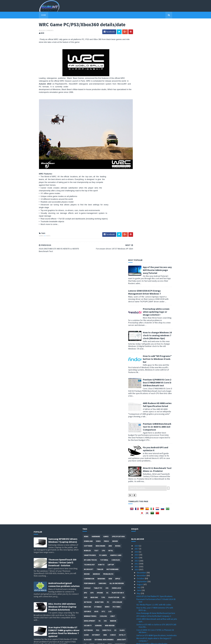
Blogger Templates (66, 640)
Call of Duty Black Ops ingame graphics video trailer (156, 470)
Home (38, 15)
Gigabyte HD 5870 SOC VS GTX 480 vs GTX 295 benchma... (156, 573)
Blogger (88, 403)
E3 (115, 393)
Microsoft (89, 332)
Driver (115, 304)
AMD (110, 309)
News (43, 233)
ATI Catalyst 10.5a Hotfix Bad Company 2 (154, 379)
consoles (116, 323)
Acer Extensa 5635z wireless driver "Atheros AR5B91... (156, 592)
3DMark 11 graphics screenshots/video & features (154, 448)
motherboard (112, 332)
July (139, 350)
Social (93, 412)
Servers (98, 389)
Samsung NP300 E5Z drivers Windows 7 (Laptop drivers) (63, 303)
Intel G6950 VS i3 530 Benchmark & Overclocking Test (151, 559)
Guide (86, 398)
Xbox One (94, 361)
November (142, 339)
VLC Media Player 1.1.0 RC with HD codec (154, 368)
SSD (85, 361)
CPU (103, 314)
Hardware (96, 300)
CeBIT (113, 379)
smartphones (90, 318)
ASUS (96, 375)
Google (87, 351)
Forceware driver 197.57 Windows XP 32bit (155, 602)
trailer (100, 332)
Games (36, 233)
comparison (89, 342)
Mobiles (87, 314)
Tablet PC (98, 351)
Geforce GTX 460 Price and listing (151, 536)
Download (88, 304)
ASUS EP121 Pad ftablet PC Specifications (154, 359)
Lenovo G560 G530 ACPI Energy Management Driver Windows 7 (150, 55)
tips (103, 361)
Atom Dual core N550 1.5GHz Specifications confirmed (155, 499)
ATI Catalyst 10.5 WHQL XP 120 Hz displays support (155, 414)
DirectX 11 (107, 393)
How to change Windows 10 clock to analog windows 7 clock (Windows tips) (162, 98)
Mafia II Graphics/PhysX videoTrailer (152, 407)
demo (107, 370)
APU (85, 356)
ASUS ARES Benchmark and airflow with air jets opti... (157, 383)
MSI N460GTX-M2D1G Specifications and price (156, 494)
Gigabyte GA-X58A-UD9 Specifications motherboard (153, 532)
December (142, 335)
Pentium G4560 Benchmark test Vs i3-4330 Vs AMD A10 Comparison (162, 190)
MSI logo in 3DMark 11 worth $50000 (152, 440)
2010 (137, 333)
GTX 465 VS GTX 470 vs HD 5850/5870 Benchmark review (152, 436)
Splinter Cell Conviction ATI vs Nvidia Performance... (152, 490)
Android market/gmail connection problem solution (64, 348)
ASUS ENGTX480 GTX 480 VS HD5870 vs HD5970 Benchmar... (156, 609)
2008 (137, 628)
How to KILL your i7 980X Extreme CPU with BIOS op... (155, 372)
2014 (137, 321)
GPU (92, 356)
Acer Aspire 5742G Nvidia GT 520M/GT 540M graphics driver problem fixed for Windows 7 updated (64, 395)
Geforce (87, 375)
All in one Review (117, 346)
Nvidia (118, 309)
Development (90, 384)
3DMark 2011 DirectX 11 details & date (153, 463)
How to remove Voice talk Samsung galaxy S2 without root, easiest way (63, 417)
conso (113, 398)
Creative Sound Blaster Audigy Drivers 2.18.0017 (153, 598)
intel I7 (122, 398)
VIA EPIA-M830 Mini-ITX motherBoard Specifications (152, 584)
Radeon (113, 384)
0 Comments (44, 31)
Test (96, 314)
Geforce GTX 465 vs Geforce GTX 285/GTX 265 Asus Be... (156, 389)
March (140, 616)
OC (107, 356)
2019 (137, 309)
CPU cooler (117, 365)
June (139, 353)
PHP (86, 412)
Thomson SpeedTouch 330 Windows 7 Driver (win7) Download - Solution (62, 326)
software (88, 309)
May (139, 356)
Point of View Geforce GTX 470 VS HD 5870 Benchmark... (155, 520)
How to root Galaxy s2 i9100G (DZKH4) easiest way (64, 508)
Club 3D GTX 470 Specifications (150, 555)
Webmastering (90, 379)
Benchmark (100, 309)
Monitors (99, 365)
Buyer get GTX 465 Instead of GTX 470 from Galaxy (155, 456)
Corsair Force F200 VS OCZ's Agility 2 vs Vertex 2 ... (157, 476)
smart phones (106, 412)
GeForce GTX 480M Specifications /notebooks (157, 398)
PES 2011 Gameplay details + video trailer (155, 588)
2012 (137, 327)
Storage (98, 370)
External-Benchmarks (104, 403)
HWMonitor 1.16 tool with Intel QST (151, 483)
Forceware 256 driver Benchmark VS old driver (157, 427)
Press (106, 304)
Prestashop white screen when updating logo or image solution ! (161, 75)
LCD (110, 375)
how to (101, 328)
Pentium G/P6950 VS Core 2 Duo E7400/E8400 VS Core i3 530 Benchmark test (162, 145)
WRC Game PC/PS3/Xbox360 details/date (154, 605)
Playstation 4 (118, 356)
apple (118, 342)
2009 (137, 625)
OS (124, 361)
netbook (88, 365)
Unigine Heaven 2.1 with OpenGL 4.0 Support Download (156, 431)
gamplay (101, 407)
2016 (137, 315)
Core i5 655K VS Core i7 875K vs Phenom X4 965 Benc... (155, 394)
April (139, 613)
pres (110, 407)
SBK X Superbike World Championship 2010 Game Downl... (155, 419)
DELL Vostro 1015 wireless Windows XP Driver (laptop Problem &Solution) (62, 370)
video (98, 304)
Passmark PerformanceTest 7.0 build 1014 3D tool (156, 364)
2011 (137, 330)
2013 (137, 324)
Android (96, 337)
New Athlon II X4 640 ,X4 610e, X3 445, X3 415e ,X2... (156, 551)
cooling (103, 379)
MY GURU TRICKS (90, 323)
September (142, 344)
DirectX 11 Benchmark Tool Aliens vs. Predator (162, 232)
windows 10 (120, 407)
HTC (103, 375)
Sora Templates (49, 640)
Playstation (114, 361)
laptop (111, 328)
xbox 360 (87, 370)
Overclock (116, 351)
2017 (137, 312)
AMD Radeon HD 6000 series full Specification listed (162, 168)
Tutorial (104, 323)
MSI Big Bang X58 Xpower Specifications (154, 486)
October (141, 341)
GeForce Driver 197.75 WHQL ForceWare (154, 527)
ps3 (98, 393)
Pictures (117, 370)
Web (105, 398)
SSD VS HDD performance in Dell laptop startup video (157, 504)
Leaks (92, 407)
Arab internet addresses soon (150, 569)
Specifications (118, 300)
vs (100, 384)
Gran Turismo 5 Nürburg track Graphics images (157, 524)
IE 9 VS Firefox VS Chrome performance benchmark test (153, 578)
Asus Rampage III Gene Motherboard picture (156, 376)
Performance (90, 346)
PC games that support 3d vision (151, 466)
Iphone (100, 356)
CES (107, 351)
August (140, 347)
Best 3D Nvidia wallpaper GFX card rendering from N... (156, 545)
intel (111, 314)
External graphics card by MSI (149, 460)
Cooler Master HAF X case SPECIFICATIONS (155, 423)
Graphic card (116, 318)
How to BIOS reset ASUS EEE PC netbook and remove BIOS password (64, 462)
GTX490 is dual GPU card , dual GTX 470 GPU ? (156, 443)
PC (108, 365)
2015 (137, 318)
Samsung (102, 346)
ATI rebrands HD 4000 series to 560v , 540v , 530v (155, 565)
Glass (122, 393)
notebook (88, 393)
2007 (137, 631)
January (141, 622)
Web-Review (110, 389)
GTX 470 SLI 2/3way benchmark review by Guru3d (154, 515)
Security (88, 389)
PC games (103, 318)
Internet (96, 398)
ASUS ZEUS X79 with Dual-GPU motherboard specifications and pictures (63, 438)
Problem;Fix (108, 337)
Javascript (122, 403)
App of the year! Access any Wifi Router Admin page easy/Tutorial (162, 33)
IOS (105, 384)
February (141, 619)
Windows (101, 342)
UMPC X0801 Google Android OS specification (156, 452)
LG (85, 407)
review (87, 337)
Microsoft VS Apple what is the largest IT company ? (154, 403)
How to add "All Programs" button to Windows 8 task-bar (162, 122)
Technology (89, 328)
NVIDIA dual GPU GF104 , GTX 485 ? (151, 480)
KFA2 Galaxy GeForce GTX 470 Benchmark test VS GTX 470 (156, 540)
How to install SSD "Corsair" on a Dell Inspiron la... (156, 509)
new (110, 342)
